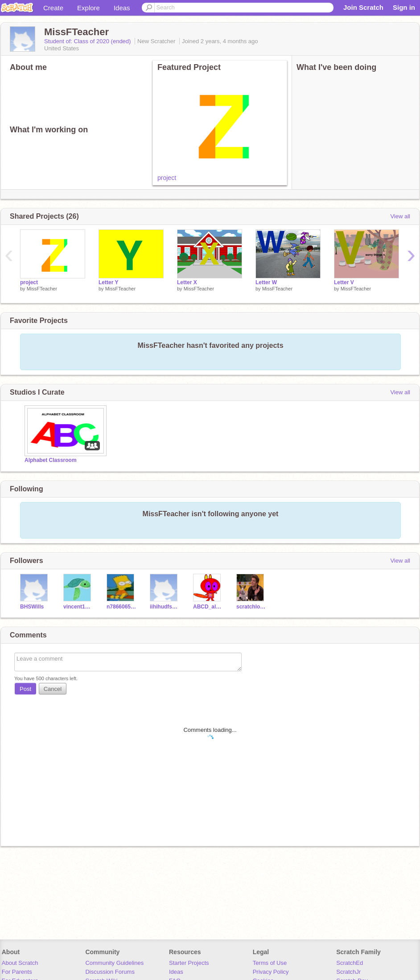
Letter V (344, 282)
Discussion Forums (110, 972)
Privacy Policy (271, 972)
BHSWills (32, 607)
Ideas (122, 8)
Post (25, 689)
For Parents (17, 972)
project (167, 178)
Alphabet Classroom (51, 460)
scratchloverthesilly (251, 607)
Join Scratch (363, 7)
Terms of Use (270, 963)
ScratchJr (348, 972)
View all (400, 216)
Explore (89, 8)
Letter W (266, 282)
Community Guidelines (114, 963)
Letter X (187, 282)
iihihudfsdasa (165, 607)
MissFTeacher (42, 289)
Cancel (53, 689)
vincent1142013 (78, 607)
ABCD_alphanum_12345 (208, 607)
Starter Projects (189, 963)
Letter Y (108, 282)
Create (53, 8)
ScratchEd (350, 963)
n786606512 (121, 607)
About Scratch (20, 963)
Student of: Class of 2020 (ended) (88, 41)
